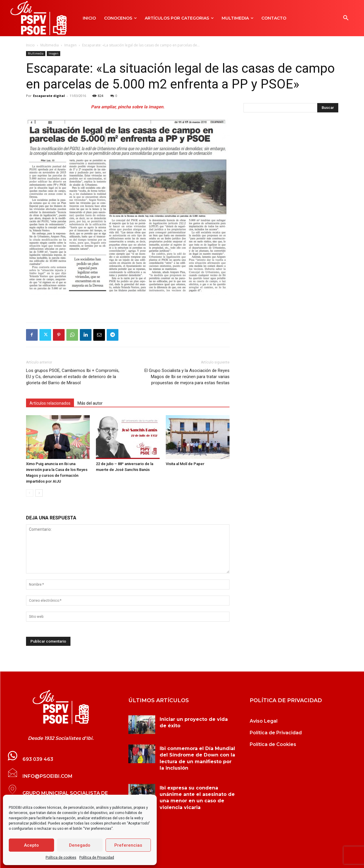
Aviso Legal (264, 721)
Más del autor (90, 403)
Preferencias (128, 845)
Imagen (70, 45)
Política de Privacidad (97, 857)
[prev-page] (30, 493)
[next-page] (39, 493)
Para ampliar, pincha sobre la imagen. (128, 107)
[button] (346, 18)
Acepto (31, 845)
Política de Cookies (273, 744)
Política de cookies (61, 857)
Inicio (30, 45)
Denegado (80, 845)
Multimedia (50, 45)
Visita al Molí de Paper (185, 464)
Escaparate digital (49, 96)
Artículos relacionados (50, 403)
